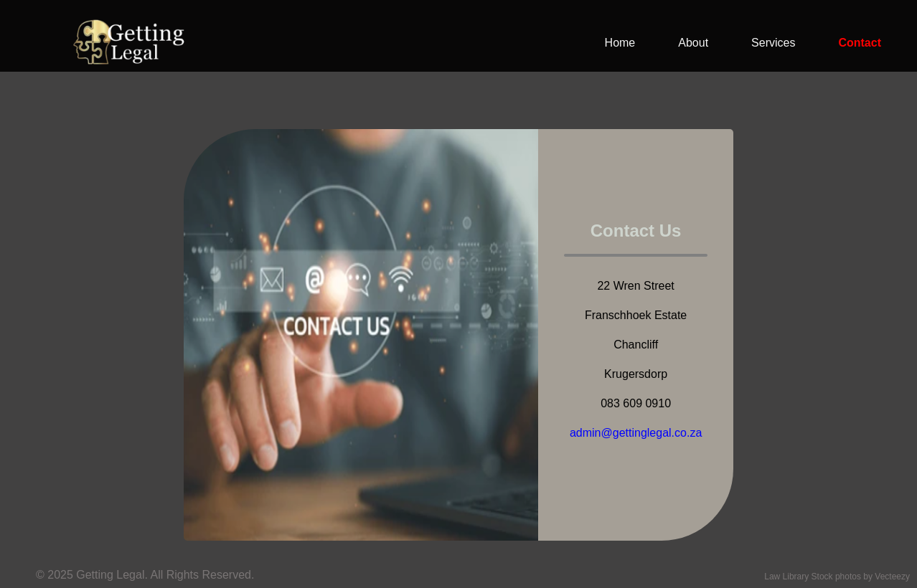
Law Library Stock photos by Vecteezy (837, 577)
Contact (860, 43)
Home (620, 43)
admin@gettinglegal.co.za (636, 433)
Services (773, 43)
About (693, 43)
